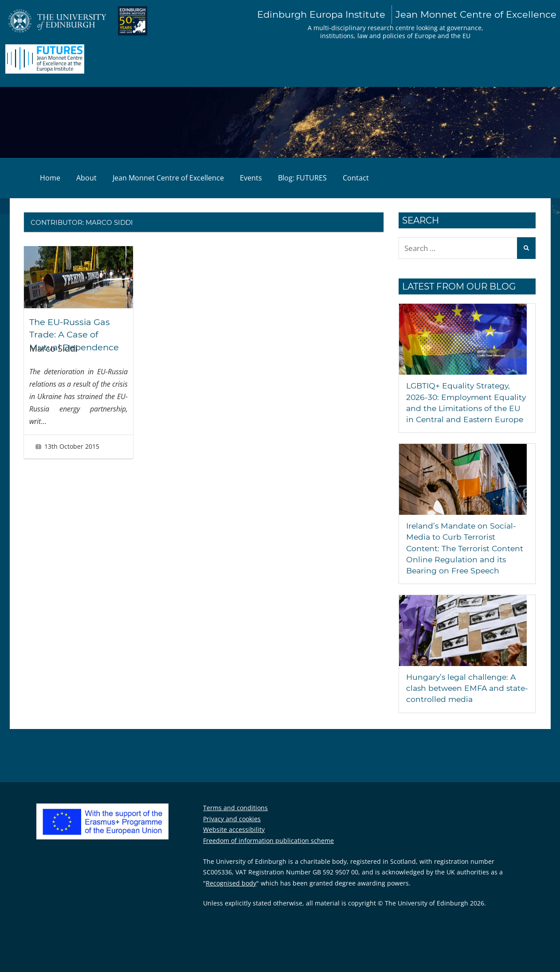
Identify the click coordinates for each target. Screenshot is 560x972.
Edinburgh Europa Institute (405, 15)
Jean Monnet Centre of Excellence (168, 178)
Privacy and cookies (232, 830)
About (86, 178)
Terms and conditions (235, 819)
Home (50, 178)
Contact (356, 178)
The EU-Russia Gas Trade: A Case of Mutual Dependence (75, 334)
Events (251, 178)
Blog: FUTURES (302, 178)
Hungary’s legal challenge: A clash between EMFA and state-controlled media (463, 699)
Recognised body (231, 894)
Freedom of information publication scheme (268, 852)
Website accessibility (234, 841)
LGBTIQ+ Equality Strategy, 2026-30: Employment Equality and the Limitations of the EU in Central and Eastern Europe (463, 408)
